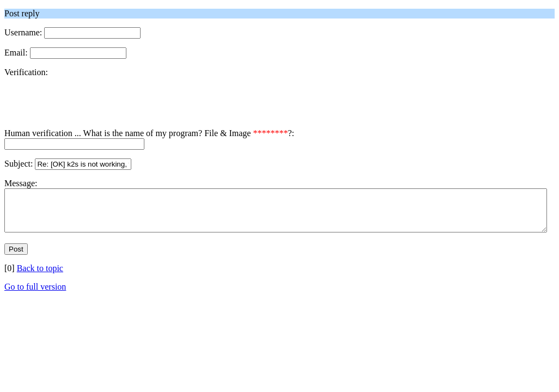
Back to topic (40, 276)
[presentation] (87, 107)
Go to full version (35, 295)
